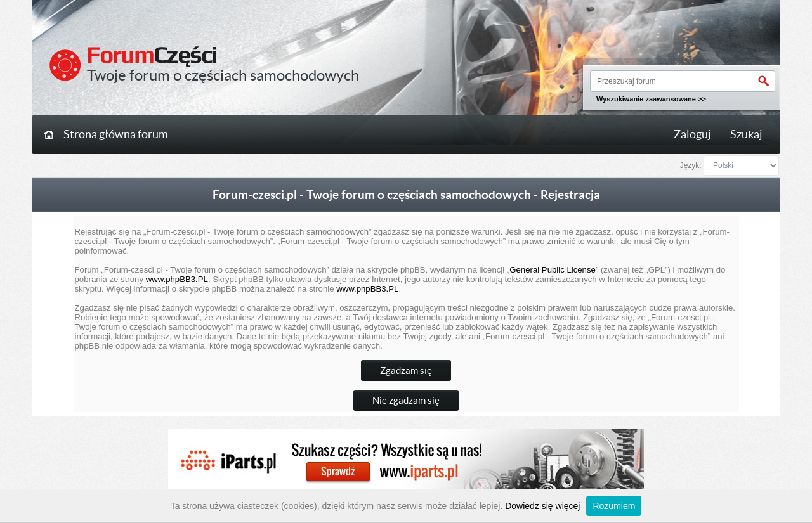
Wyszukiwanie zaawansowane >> (651, 99)
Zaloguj (692, 134)
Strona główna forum (116, 134)
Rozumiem (614, 506)
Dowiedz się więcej (542, 506)
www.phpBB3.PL (177, 279)
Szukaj (746, 134)
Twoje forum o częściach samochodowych (223, 75)
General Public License (553, 270)
